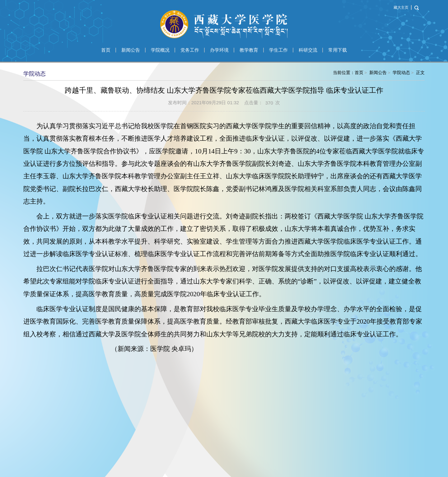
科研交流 (308, 50)
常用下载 (338, 50)
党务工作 (190, 50)
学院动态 (401, 73)
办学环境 (219, 50)
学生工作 (278, 50)
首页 (106, 50)
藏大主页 (401, 7)
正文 (420, 73)
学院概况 (160, 50)
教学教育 (249, 50)
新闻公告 (131, 50)
